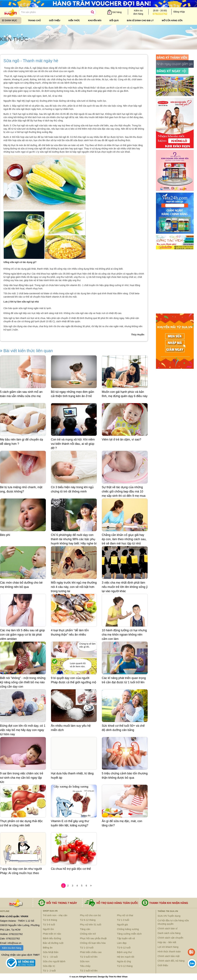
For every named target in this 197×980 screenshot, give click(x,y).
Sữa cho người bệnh (54, 961)
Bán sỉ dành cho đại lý (140, 20)
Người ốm (48, 929)
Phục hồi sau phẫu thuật (93, 938)
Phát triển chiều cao (91, 952)
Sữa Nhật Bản (51, 952)
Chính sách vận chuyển (170, 938)
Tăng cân (85, 929)
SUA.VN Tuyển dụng (169, 916)
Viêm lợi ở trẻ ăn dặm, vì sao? (121, 440)
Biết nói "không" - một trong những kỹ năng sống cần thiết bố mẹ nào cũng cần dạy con (23, 682)
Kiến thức (74, 20)
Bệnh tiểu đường (52, 938)
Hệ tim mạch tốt (126, 957)
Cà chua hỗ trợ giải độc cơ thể (71, 869)
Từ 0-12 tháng (125, 966)
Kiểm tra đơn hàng (12, 948)
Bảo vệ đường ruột (53, 943)
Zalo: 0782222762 (10, 938)
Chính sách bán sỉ (168, 928)
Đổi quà (114, 20)
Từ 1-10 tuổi (87, 948)
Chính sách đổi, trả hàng (171, 961)
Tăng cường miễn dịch (129, 934)
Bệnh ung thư (125, 952)
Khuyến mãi (95, 20)
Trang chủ (34, 20)
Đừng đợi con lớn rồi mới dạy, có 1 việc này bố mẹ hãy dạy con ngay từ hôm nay (23, 730)
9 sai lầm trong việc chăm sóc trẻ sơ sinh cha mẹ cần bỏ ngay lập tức (22, 778)
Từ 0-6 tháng (50, 920)
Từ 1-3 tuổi (123, 920)
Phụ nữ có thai (125, 915)
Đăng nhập (179, 12)
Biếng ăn (48, 948)
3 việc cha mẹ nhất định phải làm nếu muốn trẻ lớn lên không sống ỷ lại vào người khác (125, 587)
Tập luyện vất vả (126, 938)
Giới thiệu (55, 20)
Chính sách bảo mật (169, 956)
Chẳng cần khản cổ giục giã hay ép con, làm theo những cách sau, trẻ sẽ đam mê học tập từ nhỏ (124, 539)
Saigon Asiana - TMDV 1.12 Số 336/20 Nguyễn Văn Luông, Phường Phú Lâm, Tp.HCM (20, 925)
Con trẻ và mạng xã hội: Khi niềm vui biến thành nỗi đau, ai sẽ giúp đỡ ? (73, 444)
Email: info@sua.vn (11, 943)
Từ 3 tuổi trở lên (89, 957)
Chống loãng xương (128, 929)
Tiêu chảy (85, 966)
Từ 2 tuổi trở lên (89, 971)
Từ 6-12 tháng (88, 920)
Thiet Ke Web (115, 977)
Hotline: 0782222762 (11, 934)
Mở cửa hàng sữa (172, 20)
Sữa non (85, 961)
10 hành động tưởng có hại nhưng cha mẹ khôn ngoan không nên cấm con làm (124, 634)
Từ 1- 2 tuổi (49, 971)
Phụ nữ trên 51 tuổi (91, 924)
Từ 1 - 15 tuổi (50, 957)
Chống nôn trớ (88, 934)
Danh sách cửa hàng (169, 933)
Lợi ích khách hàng (168, 947)
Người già (122, 924)
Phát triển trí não (52, 934)
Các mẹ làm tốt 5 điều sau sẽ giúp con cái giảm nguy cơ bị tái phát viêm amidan (22, 634)
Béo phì (5, 535)
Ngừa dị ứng (124, 961)
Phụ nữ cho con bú (90, 915)
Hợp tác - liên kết (167, 942)
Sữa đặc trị (49, 966)
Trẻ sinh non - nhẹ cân (55, 915)
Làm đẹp (122, 943)
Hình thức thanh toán (169, 951)
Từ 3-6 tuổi (49, 924)
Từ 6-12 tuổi (124, 948)
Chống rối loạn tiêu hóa (93, 943)
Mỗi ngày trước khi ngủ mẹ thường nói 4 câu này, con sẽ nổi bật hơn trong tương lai (74, 587)
